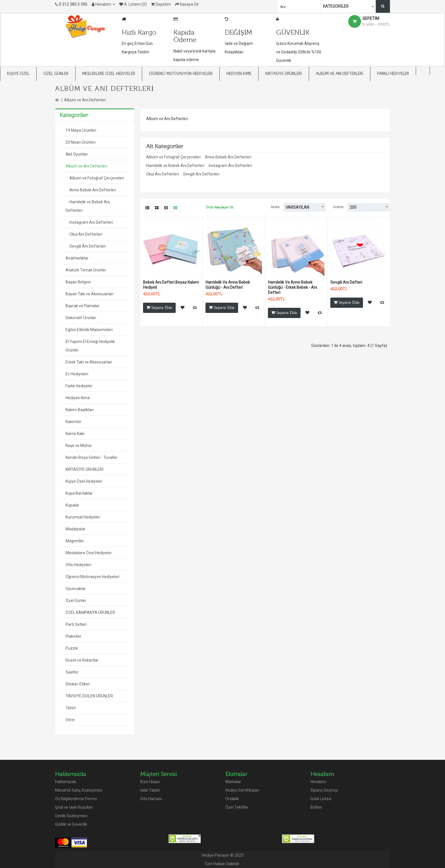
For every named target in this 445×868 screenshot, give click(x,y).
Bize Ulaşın (150, 782)
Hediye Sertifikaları (242, 790)
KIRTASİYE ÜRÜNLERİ (85, 469)
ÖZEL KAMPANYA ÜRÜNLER (90, 612)
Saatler (72, 672)
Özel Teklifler (237, 807)
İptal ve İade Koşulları (74, 807)
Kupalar (72, 505)
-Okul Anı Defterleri (84, 234)
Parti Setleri (76, 624)
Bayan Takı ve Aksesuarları (90, 294)
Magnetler (75, 541)
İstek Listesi (321, 799)
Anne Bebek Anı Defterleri (228, 157)
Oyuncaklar (76, 589)
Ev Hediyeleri (77, 374)
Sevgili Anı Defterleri (201, 174)
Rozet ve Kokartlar (82, 660)
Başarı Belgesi (78, 282)
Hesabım (318, 782)
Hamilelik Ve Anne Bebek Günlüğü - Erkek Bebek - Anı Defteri (292, 287)
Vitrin (70, 720)
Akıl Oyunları (77, 154)
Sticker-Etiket (78, 684)
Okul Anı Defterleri (162, 174)
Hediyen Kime (78, 398)
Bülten (316, 807)
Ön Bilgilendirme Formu (76, 799)
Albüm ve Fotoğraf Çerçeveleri (173, 157)
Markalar (233, 782)
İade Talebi (150, 790)
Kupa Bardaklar (79, 493)
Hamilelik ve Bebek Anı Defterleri (175, 166)
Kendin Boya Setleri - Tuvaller (92, 457)
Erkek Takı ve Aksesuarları (89, 362)
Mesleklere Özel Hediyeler (89, 553)
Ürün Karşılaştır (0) (220, 207)
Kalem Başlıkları (80, 410)
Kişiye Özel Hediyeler (84, 481)
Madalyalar (75, 529)
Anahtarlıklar (77, 258)
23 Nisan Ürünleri (81, 142)
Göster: (339, 207)
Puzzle (72, 648)
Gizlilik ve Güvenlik (71, 824)
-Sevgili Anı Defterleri (86, 246)
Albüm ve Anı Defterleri (85, 100)
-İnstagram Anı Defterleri (89, 222)
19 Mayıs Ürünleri (81, 130)
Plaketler (74, 636)
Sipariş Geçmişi (324, 790)
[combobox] (349, 6)
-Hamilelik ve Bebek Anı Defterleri (88, 206)
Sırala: (276, 207)
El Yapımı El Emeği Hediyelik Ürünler (90, 346)
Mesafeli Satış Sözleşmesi (79, 790)
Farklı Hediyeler (79, 386)
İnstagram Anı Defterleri (230, 166)
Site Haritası (151, 799)
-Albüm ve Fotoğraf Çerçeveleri (95, 178)
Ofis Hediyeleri (78, 565)
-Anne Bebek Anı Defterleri (91, 190)
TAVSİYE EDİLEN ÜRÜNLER (89, 696)
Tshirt (71, 708)
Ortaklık (232, 799)
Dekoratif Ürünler (81, 318)
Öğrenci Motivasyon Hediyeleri (93, 577)
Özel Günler (76, 601)
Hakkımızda (66, 782)
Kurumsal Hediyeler (83, 517)
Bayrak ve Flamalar (83, 306)
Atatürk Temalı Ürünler (86, 270)
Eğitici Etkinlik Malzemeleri (89, 330)
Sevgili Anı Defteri (346, 282)
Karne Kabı (75, 434)
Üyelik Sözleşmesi (71, 816)
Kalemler (74, 422)
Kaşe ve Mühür (79, 445)
